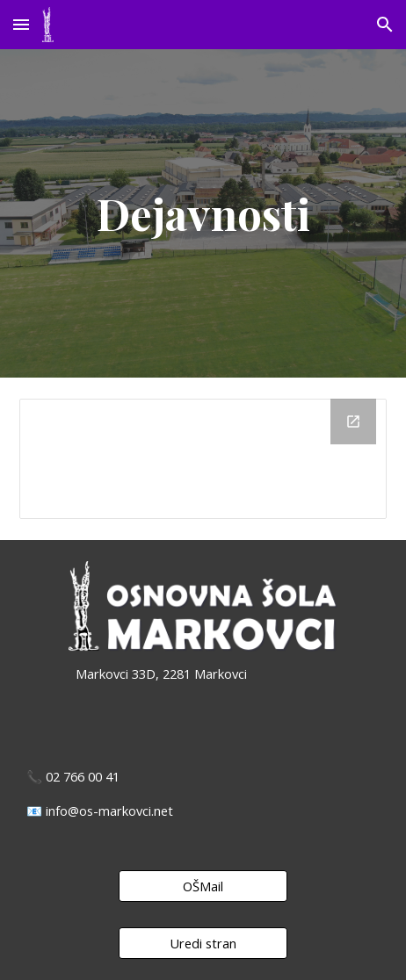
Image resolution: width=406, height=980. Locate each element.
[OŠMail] (203, 886)
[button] (21, 24)
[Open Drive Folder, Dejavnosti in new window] (353, 422)
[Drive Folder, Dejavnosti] (203, 459)
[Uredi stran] (203, 943)
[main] (203, 213)
